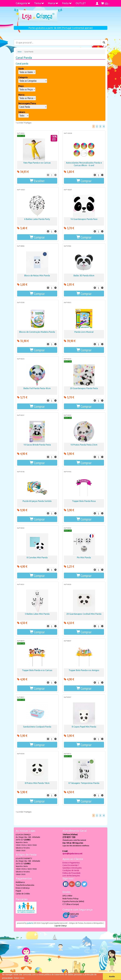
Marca (53, 3)
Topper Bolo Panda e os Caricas (37, 670)
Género (22, 112)
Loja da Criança (61, 926)
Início (20, 52)
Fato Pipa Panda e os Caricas (37, 163)
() (105, 4)
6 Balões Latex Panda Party (37, 219)
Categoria (23, 3)
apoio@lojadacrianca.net (72, 854)
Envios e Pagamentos (71, 863)
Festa (67, 3)
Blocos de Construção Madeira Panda (37, 332)
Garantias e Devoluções (72, 868)
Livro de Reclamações (71, 876)
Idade (21, 69)
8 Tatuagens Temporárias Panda (84, 783)
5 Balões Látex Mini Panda (37, 614)
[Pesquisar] (104, 43)
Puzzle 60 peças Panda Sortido (37, 501)
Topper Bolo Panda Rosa (84, 501)
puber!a (30, 923)
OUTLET (81, 3)
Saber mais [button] (19, 978)
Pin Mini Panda (84, 557)
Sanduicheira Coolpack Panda (37, 727)
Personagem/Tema (27, 103)
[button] (37, 181)
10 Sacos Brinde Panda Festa (37, 445)
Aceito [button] (112, 976)
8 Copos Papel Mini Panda (84, 727)
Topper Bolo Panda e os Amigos (84, 670)
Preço (21, 86)
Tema (39, 3)
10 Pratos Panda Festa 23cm (84, 445)
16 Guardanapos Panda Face (84, 219)
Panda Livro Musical (84, 332)
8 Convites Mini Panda (37, 557)
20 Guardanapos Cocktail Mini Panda (84, 614)
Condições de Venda (71, 870)
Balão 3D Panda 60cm (84, 275)
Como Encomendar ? (71, 865)
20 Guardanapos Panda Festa (84, 388)
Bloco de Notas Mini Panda (37, 275)
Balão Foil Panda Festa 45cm (37, 388)
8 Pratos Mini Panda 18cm (37, 783)
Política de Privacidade (71, 873)
